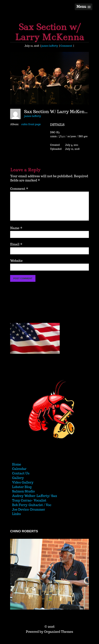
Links (16, 519)
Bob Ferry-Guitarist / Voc (32, 511)
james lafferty (50, 46)
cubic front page (31, 124)
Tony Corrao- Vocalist (29, 506)
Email (16, 250)
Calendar (19, 474)
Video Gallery (23, 488)
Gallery (18, 483)
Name (16, 234)
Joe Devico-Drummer (29, 515)
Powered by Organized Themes (49, 637)
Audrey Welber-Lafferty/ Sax (35, 501)
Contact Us (21, 479)
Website (16, 266)
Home (17, 470)
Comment (66, 46)
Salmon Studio (23, 497)
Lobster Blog (22, 493)
